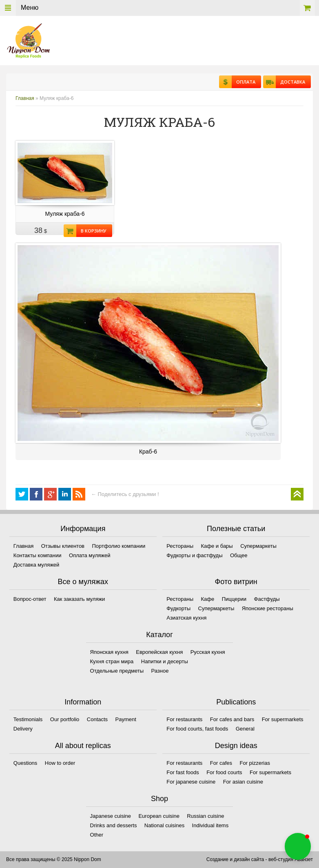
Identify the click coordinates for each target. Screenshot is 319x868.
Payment (126, 719)
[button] (298, 846)
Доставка (290, 82)
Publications (236, 702)
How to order (60, 763)
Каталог (159, 635)
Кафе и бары (217, 546)
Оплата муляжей (90, 555)
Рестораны (180, 546)
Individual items (210, 825)
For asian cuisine (243, 782)
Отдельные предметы (117, 671)
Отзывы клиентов (63, 546)
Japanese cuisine (111, 816)
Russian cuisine (205, 816)
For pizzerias (255, 763)
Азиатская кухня (186, 618)
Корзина (307, 8)
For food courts (224, 772)
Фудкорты (178, 608)
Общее (239, 555)
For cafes (221, 763)
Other (97, 835)
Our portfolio (65, 719)
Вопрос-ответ (30, 599)
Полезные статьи (236, 529)
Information (83, 702)
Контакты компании (38, 555)
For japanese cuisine (191, 782)
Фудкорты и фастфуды (194, 555)
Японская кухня (109, 652)
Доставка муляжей (37, 565)
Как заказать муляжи (79, 599)
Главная (25, 98)
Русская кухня (208, 652)
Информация (83, 529)
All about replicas (83, 746)
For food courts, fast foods (197, 729)
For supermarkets (283, 719)
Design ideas (236, 746)
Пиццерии (234, 599)
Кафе (208, 599)
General (245, 729)
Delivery (23, 729)
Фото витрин (236, 582)
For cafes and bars (232, 719)
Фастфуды (267, 599)
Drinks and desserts (114, 825)
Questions (25, 763)
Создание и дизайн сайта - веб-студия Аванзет (260, 859)
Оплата (244, 82)
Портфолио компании (119, 546)
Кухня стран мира (112, 661)
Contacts (97, 719)
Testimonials (28, 719)
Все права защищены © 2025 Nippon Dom (54, 859)
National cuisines (164, 825)
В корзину (91, 231)
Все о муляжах (83, 582)
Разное (160, 671)
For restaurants (184, 719)
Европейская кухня (159, 652)
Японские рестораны (268, 608)
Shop (159, 799)
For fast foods (183, 772)
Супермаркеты (258, 546)
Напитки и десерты (165, 661)
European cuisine (159, 816)
